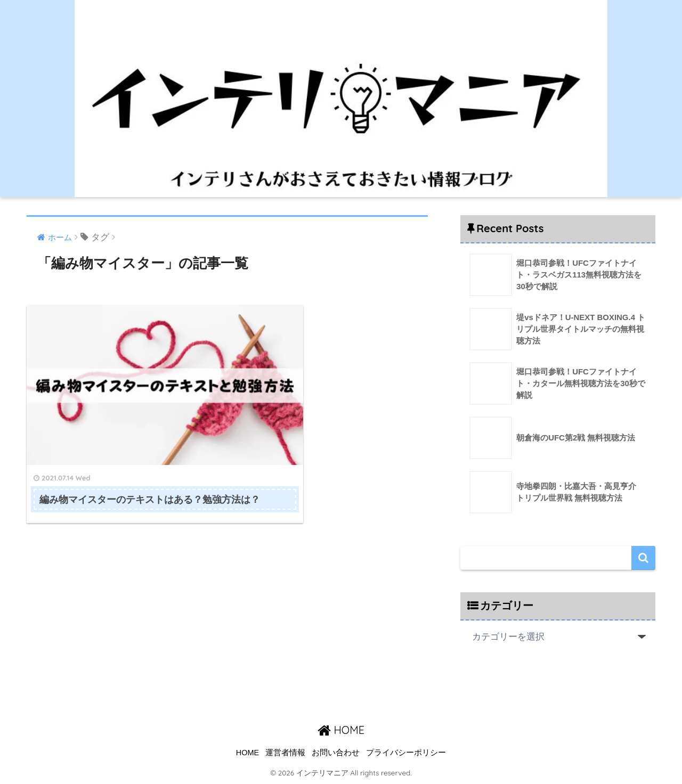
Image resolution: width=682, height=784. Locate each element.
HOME (341, 730)
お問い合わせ (336, 753)
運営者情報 (285, 753)
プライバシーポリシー (406, 753)
